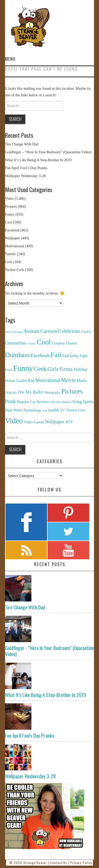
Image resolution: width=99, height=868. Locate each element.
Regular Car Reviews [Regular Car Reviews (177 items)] (33, 402)
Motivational (15, 246)
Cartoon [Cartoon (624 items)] (49, 331)
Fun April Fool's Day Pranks (30, 735)
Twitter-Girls (15, 270)
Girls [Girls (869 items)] (53, 369)
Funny (10, 214)
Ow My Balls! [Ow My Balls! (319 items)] (31, 392)
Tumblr (11, 254)
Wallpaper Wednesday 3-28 (25, 176)
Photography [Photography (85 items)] (53, 393)
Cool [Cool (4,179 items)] (44, 342)
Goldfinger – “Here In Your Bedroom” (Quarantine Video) (48, 152)
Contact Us (59, 863)
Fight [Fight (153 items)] (84, 356)
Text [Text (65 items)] (45, 411)
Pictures (11, 207)
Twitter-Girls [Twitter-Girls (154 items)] (76, 410)
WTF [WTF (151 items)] (69, 422)
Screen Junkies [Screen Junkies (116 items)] (61, 402)
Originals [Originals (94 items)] (11, 392)
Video (9, 199)
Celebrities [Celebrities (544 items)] (69, 331)
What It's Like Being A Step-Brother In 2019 (46, 695)
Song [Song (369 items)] (77, 401)
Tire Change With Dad (22, 144)
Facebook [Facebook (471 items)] (40, 355)
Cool (9, 222)
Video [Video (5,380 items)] (14, 421)
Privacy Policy (81, 863)
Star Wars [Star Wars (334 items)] (14, 410)
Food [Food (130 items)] (9, 370)
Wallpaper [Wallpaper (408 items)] (55, 422)
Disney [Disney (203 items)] (72, 343)
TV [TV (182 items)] (63, 410)
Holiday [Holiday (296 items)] (81, 369)
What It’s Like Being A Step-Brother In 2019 (38, 160)
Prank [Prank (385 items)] (11, 401)
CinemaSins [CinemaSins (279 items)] (16, 343)
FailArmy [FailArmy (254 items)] (71, 356)
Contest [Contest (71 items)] (31, 343)
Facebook (12, 230)
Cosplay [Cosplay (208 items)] (58, 343)
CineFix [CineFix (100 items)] (86, 332)
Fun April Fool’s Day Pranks (26, 168)
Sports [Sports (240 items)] (88, 402)
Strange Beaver (35, 863)
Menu (10, 59)
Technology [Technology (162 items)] (32, 410)
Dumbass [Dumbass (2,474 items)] (17, 355)
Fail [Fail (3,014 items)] (56, 355)
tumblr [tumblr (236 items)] (54, 410)
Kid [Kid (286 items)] (31, 380)
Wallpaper (13, 238)
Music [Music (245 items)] (82, 380)
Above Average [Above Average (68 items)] (14, 332)
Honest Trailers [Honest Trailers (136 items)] (16, 381)
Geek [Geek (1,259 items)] (40, 369)
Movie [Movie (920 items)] (68, 380)
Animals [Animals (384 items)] (31, 331)
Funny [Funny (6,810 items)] (23, 368)
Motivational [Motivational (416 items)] (48, 380)
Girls (9, 262)
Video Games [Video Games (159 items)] (34, 422)
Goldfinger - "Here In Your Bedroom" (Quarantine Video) (49, 651)
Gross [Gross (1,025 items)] (66, 369)
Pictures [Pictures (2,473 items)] (72, 391)
